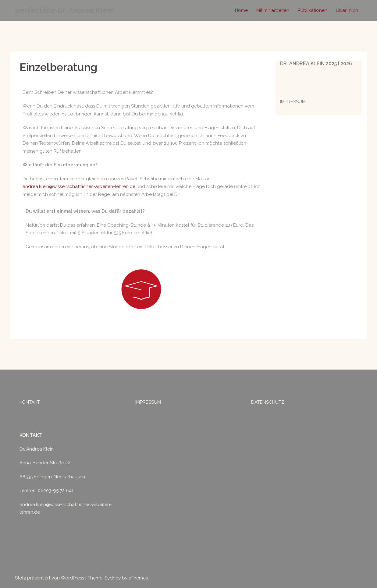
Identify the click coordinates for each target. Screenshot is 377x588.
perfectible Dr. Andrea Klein (64, 10)
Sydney (113, 578)
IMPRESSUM (293, 102)
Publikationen (313, 10)
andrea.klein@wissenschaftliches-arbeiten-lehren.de (79, 186)
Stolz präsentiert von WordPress (50, 578)
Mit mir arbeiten (273, 10)
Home (241, 10)
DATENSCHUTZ (268, 402)
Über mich (347, 10)
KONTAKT (30, 402)
